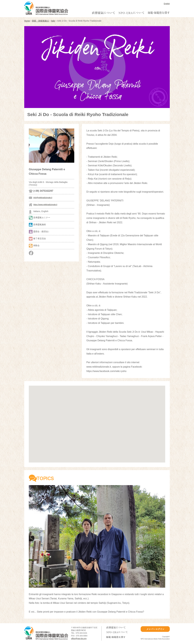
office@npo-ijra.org (79, 639)
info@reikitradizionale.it (43, 198)
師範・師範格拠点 (40, 21)
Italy (53, 21)
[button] (97, 421)
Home (27, 21)
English (167, 4)
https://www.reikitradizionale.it (45, 205)
